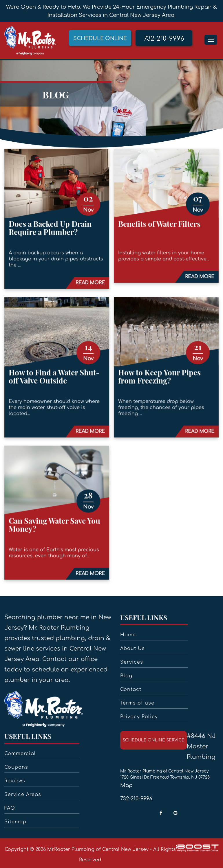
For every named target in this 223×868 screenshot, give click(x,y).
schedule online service (153, 740)
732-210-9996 (136, 799)
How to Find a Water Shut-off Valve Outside (55, 376)
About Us (132, 649)
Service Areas (23, 795)
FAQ (10, 808)
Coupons (16, 767)
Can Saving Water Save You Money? (55, 522)
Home (128, 635)
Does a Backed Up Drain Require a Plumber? (51, 230)
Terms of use (137, 703)
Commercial (20, 754)
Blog (126, 676)
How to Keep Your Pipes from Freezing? (158, 376)
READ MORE (91, 284)
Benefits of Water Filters (158, 226)
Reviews (15, 781)
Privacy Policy (139, 717)
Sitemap (15, 822)
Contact (131, 689)
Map (126, 785)
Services (132, 662)
